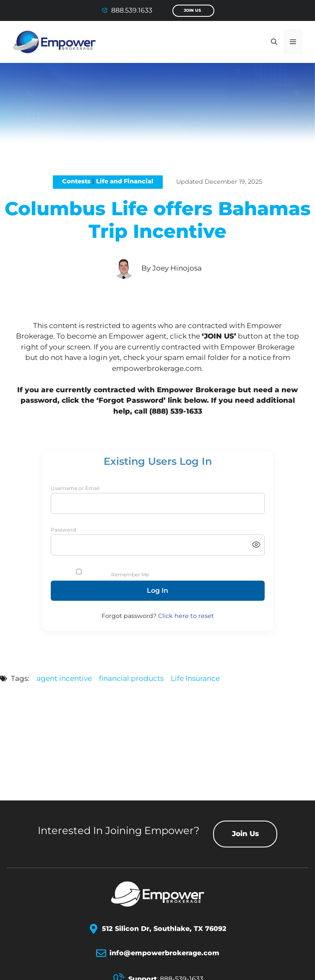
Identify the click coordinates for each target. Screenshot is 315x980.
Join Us (192, 10)
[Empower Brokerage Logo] (158, 894)
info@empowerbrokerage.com (164, 953)
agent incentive (64, 678)
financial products (131, 678)
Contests (76, 181)
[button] (274, 42)
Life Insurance (195, 678)
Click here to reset (186, 616)
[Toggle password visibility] (256, 545)
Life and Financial (125, 181)
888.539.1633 (132, 10)
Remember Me (130, 575)
